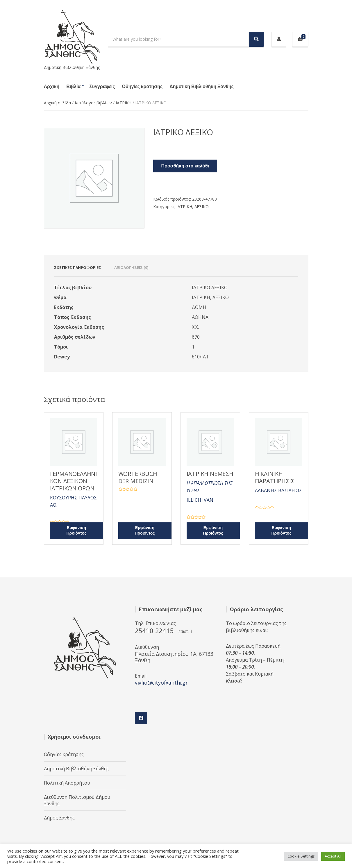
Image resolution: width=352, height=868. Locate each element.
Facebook (141, 718)
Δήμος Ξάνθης (59, 818)
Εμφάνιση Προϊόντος (76, 531)
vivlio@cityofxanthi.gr (161, 683)
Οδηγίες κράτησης (142, 87)
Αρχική (52, 87)
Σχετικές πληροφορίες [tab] (78, 267)
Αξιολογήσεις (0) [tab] (131, 267)
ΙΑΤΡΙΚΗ (124, 103)
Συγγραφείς (102, 87)
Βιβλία (73, 87)
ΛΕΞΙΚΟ (202, 207)
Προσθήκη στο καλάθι (185, 166)
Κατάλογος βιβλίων (93, 103)
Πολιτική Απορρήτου (67, 783)
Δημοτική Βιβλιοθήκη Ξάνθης (201, 87)
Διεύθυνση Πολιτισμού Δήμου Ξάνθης (77, 800)
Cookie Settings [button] (301, 856)
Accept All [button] (333, 856)
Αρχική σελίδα (57, 103)
